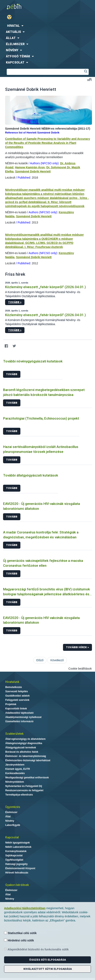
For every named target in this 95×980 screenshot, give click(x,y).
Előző (40, 660)
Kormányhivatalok (16, 851)
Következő (57, 660)
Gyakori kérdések (17, 885)
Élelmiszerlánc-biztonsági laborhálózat (28, 760)
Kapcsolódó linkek (16, 709)
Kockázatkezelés (15, 773)
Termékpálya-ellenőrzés (19, 795)
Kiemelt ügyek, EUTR (18, 769)
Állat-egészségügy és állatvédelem (25, 739)
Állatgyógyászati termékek (21, 748)
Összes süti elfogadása (47, 960)
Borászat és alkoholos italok (22, 752)
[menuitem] (47, 26)
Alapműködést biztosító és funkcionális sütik (36, 949)
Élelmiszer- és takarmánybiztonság (26, 756)
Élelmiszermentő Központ (20, 868)
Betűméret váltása (89, 79)
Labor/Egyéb (13, 825)
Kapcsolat (12, 837)
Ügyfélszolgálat (14, 860)
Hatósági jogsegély (16, 864)
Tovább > (15, 302)
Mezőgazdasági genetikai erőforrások (27, 778)
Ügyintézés (13, 807)
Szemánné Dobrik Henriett (33, 171)
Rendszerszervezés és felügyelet (24, 790)
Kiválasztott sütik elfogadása (48, 969)
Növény (10, 821)
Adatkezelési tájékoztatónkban (25, 908)
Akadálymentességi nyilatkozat (23, 717)
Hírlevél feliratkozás (17, 873)
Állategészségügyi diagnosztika (24, 743)
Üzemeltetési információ (19, 721)
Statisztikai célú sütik (20, 933)
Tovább (12, 374)
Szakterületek (14, 734)
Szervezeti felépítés (17, 691)
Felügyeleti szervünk (17, 700)
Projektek (11, 704)
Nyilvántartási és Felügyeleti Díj (24, 786)
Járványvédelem (15, 765)
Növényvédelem (15, 782)
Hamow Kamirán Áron (30, 167)
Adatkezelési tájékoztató (19, 713)
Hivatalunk (12, 682)
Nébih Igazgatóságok (18, 843)
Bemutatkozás (14, 687)
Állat (8, 817)
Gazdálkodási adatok (17, 696)
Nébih (24, 6)
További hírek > (77, 647)
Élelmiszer (11, 812)
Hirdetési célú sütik (19, 940)
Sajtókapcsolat (14, 856)
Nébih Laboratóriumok (18, 847)
